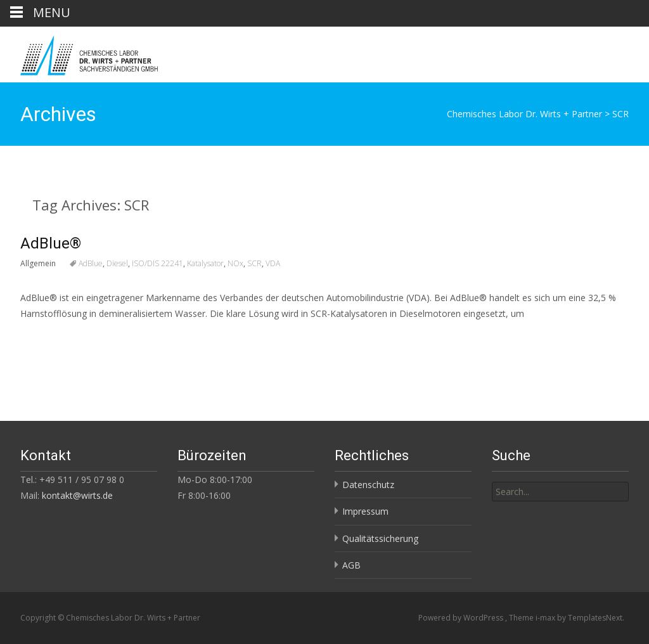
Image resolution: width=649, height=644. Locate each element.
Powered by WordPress (462, 618)
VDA (273, 263)
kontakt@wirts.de (77, 495)
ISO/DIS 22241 (157, 263)
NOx (235, 263)
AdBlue (91, 263)
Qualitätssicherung (380, 538)
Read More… (48, 337)
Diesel (117, 263)
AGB (351, 565)
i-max (546, 618)
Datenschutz (368, 485)
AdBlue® (51, 243)
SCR (254, 263)
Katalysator (205, 263)
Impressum (365, 511)
